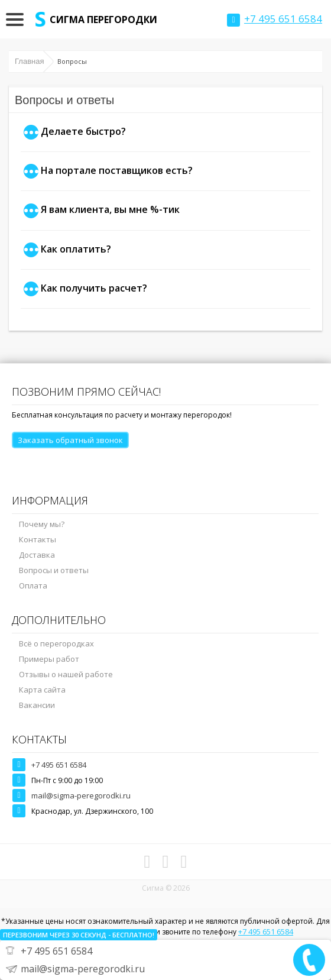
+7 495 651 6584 (59, 765)
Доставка (37, 555)
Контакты (38, 539)
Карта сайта (42, 690)
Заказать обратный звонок (70, 440)
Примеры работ (49, 659)
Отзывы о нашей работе (66, 674)
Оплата (33, 586)
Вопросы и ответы (54, 570)
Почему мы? (42, 524)
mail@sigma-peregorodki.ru (81, 795)
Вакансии (37, 705)
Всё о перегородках (56, 643)
